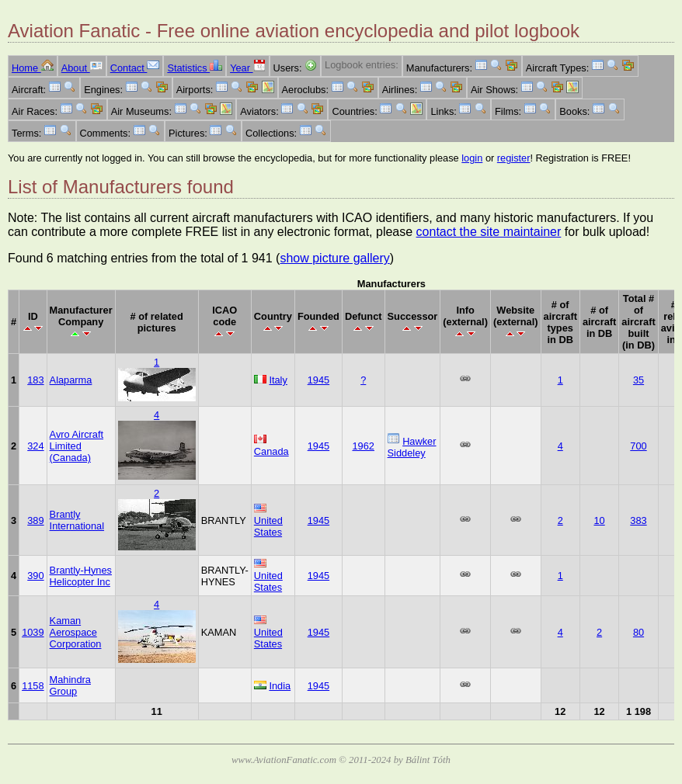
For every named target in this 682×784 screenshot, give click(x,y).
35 (639, 380)
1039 (33, 632)
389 (35, 520)
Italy (278, 380)
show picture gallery (334, 258)
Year (247, 68)
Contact (135, 68)
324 (35, 446)
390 (35, 576)
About (82, 68)
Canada (271, 451)
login (472, 158)
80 (639, 632)
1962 (364, 446)
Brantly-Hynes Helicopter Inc (81, 576)
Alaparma (71, 380)
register (514, 158)
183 (35, 380)
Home (33, 68)
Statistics (195, 68)
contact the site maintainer (489, 232)
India (280, 686)
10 (599, 520)
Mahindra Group (70, 685)
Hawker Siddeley (412, 447)
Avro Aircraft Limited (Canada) (77, 446)
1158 (33, 686)
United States (268, 526)
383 (638, 520)
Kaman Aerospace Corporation (76, 632)
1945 (318, 380)
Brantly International (77, 520)
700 (638, 446)
